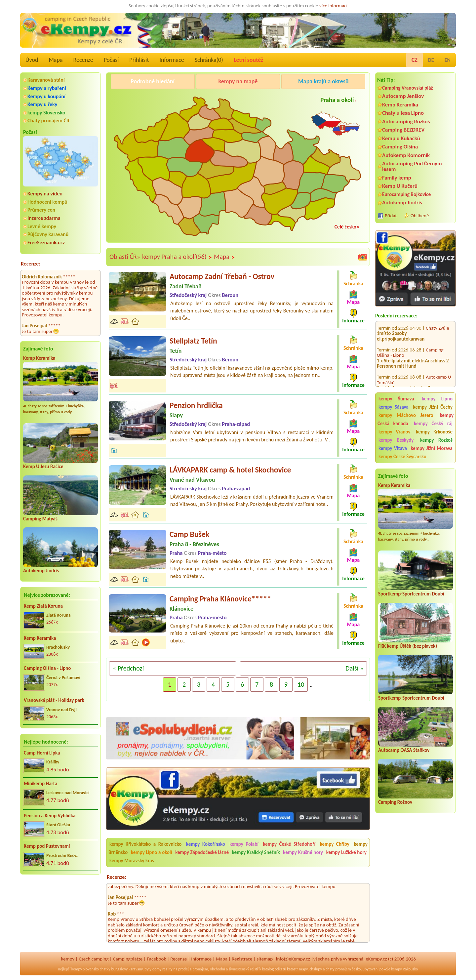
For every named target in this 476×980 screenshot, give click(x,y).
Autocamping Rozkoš (406, 122)
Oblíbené (420, 216)
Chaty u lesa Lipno (403, 113)
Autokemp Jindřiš (41, 571)
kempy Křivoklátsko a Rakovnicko (145, 844)
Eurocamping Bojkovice (406, 194)
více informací (333, 6)
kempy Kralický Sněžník (256, 852)
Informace (172, 60)
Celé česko (345, 227)
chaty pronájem (338, 969)
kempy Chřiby (335, 844)
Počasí (111, 60)
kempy (68, 959)
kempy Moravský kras (132, 861)
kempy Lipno (437, 399)
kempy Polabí (244, 844)
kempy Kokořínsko (206, 844)
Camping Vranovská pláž (408, 88)
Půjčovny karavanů (48, 234)
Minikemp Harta (40, 784)
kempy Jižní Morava (432, 448)
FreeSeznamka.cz (46, 243)
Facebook (156, 959)
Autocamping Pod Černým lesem (412, 166)
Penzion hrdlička (196, 405)
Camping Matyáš (40, 519)
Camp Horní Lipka (42, 753)
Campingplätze (128, 959)
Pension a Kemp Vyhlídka (50, 816)
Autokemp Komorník (406, 155)
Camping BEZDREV (403, 130)
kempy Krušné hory (303, 852)
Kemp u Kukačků (401, 138)
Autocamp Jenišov (403, 96)
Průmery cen (41, 210)
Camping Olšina (400, 147)
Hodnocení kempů (47, 202)
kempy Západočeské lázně (202, 852)
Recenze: (31, 264)
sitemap (265, 959)
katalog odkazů (274, 969)
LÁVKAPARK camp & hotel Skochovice (230, 470)
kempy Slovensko (46, 113)
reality (167, 969)
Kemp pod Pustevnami (47, 846)
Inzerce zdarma (44, 218)
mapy (303, 969)
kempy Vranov (395, 432)
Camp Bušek (189, 534)
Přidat (391, 216)
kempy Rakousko (404, 969)
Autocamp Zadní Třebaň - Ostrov (222, 276)
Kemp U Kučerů (400, 186)
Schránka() (209, 60)
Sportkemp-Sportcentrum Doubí (411, 594)
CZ (415, 60)
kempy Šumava (396, 399)
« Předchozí (128, 668)
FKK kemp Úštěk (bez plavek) (408, 646)
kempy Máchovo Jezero (406, 415)
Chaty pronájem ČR (48, 121)
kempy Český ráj (433, 424)
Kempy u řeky (42, 104)
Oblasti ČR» (125, 257)
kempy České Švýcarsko (402, 457)
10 (301, 684)
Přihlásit (139, 60)
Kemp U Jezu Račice (43, 467)
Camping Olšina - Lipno (47, 668)
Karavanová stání (46, 80)
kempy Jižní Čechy (433, 407)
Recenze (83, 60)
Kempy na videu (45, 194)
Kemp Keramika (39, 358)
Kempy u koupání (46, 96)
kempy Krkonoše (434, 432)
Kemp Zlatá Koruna (43, 606)
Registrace (242, 959)
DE (431, 60)
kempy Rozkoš (436, 440)
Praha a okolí (337, 100)
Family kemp (397, 178)
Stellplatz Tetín (193, 341)
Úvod (32, 60)
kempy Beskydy (396, 440)
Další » (354, 668)
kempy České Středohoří (289, 844)
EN (448, 60)
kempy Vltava (393, 448)
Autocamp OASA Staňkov (404, 750)
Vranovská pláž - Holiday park (54, 700)
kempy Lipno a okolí (152, 852)
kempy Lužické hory (346, 852)
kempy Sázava (394, 407)
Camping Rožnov (395, 802)
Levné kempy (42, 226)
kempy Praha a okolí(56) (177, 257)
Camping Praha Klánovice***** (220, 599)
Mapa (56, 60)
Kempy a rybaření (47, 88)
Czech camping (94, 959)
